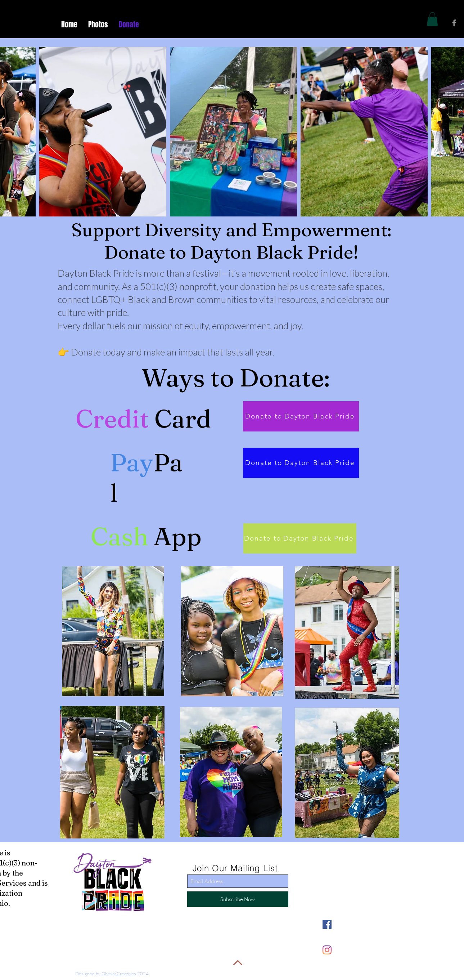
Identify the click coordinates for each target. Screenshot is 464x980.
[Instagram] (327, 950)
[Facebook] (327, 924)
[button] (432, 19)
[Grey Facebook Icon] (454, 23)
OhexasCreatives (119, 974)
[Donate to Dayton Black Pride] (301, 416)
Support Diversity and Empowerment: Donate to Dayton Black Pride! (231, 241)
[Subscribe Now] (238, 899)
